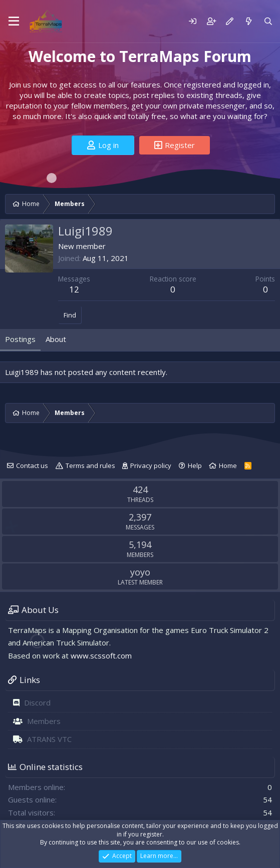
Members (44, 721)
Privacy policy (151, 465)
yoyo (140, 572)
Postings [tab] (20, 339)
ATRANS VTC (49, 739)
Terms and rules (90, 465)
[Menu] (14, 21)
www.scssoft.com (101, 655)
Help (195, 465)
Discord (37, 702)
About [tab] (56, 339)
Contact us (32, 465)
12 (74, 289)
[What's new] (248, 21)
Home (228, 465)
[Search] (268, 21)
